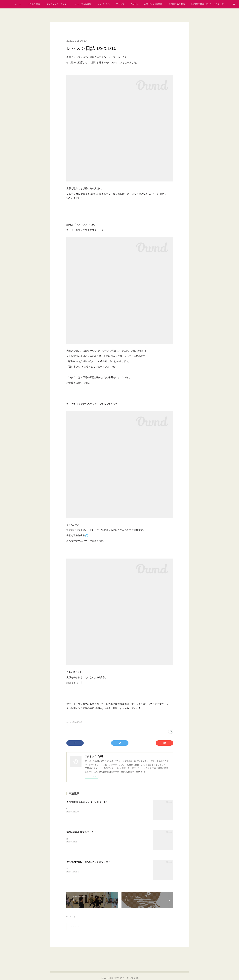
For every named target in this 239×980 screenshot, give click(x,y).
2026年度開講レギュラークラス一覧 (208, 4)
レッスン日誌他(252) (74, 722)
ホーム (18, 4)
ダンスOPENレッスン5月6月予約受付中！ (88, 862)
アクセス (120, 4)
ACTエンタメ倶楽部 (153, 4)
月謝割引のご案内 (177, 4)
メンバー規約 (104, 4)
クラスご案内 (34, 4)
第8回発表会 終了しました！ (81, 832)
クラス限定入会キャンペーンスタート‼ (87, 802)
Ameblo (134, 4)
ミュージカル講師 (83, 4)
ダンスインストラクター (57, 4)
